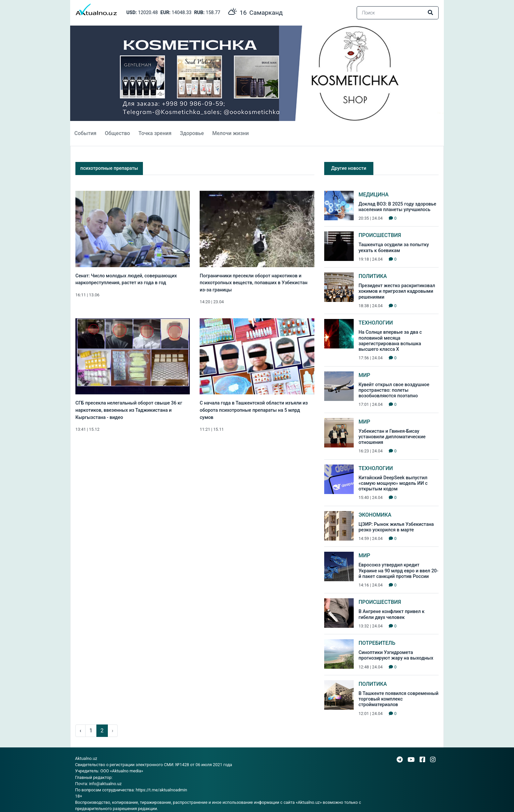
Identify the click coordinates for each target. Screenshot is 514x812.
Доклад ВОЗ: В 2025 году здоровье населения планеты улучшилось (397, 207)
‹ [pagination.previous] (80, 731)
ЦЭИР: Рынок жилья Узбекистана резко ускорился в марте (396, 527)
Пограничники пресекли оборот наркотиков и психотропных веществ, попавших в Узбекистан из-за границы (254, 283)
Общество (118, 133)
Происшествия (380, 235)
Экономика (375, 515)
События (85, 133)
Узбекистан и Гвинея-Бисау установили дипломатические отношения (392, 437)
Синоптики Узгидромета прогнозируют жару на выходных (396, 655)
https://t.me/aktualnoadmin (161, 790)
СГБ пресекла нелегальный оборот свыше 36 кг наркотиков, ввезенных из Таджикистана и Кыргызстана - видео (129, 410)
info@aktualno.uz (105, 784)
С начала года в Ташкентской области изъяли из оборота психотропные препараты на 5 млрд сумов (254, 410)
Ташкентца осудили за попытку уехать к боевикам (394, 248)
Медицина (374, 195)
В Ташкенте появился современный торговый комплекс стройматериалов (399, 699)
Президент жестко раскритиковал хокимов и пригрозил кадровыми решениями (397, 291)
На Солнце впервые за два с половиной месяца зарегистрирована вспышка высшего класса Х (390, 341)
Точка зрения (155, 133)
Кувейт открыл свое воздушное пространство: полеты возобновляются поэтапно (394, 390)
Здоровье (192, 133)
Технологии (376, 323)
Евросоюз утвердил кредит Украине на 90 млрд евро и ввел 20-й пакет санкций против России (399, 571)
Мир (365, 375)
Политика (373, 276)
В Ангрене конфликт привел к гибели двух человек (392, 614)
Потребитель (377, 643)
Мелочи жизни (230, 133)
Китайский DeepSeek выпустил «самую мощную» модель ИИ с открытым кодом (393, 484)
